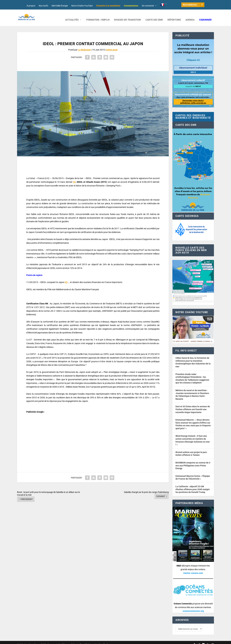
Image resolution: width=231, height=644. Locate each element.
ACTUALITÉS (72, 16)
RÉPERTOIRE (174, 16)
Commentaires (131, 6)
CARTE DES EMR (154, 16)
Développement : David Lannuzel (58, 640)
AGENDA (190, 16)
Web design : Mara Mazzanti (30, 640)
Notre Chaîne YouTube (82, 6)
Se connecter (148, 6)
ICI (74, 178)
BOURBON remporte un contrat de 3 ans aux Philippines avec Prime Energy (193, 461)
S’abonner (205, 16)
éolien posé (112, 46)
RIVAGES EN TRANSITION (127, 16)
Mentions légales (102, 640)
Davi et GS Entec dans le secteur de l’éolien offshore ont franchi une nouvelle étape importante (193, 405)
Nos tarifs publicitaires (83, 640)
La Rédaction (84, 46)
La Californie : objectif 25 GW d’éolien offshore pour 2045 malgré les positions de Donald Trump (193, 485)
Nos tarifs (43, 6)
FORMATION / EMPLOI (98, 16)
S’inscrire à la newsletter (108, 6)
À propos (31, 6)
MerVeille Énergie (60, 6)
